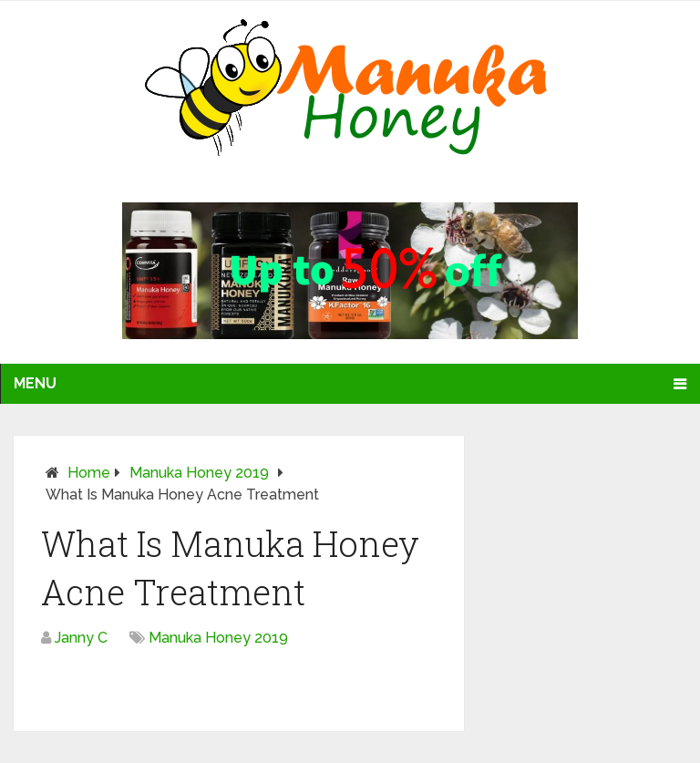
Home (89, 473)
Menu (35, 383)
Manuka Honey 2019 (199, 473)
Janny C (81, 638)
